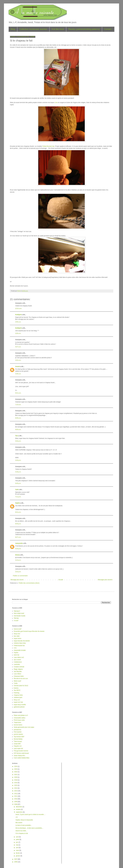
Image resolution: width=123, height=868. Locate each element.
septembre (19, 812)
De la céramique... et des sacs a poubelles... (29, 828)
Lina (56, 102)
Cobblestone (18, 662)
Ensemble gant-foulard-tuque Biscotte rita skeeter (29, 631)
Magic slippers (18, 669)
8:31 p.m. (18, 512)
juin (17, 842)
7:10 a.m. (18, 405)
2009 (16, 802)
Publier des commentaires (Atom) (29, 583)
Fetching (17, 693)
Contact (108, 29)
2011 (16, 796)
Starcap (16, 618)
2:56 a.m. (18, 322)
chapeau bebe (18, 695)
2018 (16, 780)
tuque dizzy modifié (20, 705)
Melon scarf (17, 681)
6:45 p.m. (18, 483)
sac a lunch (17, 660)
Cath (17, 490)
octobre (18, 809)
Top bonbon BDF (19, 737)
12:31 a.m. (19, 308)
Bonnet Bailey (18, 739)
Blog (13, 29)
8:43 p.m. (18, 524)
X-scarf (16, 621)
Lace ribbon (17, 674)
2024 (16, 766)
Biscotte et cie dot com (21, 679)
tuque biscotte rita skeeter (22, 641)
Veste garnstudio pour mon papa (24, 727)
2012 (16, 794)
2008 (16, 804)
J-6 (17, 817)
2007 (16, 859)
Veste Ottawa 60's (19, 756)
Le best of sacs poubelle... (24, 825)
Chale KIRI (17, 744)
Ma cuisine (19, 823)
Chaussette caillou (20, 718)
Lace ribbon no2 (19, 657)
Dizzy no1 (17, 700)
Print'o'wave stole (19, 720)
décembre (19, 807)
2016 (16, 783)
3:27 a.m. (18, 347)
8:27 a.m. (18, 537)
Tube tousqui (18, 741)
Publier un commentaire (20, 576)
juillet (18, 840)
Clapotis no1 (18, 746)
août (17, 837)
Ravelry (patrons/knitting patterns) (84, 29)
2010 (16, 799)
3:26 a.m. (18, 333)
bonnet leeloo (18, 725)
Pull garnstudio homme (21, 751)
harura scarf (18, 629)
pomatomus (17, 730)
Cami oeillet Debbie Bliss (22, 758)
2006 (16, 862)
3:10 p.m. (18, 549)
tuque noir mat (18, 702)
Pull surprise (18, 732)
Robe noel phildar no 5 (21, 715)
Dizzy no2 (17, 634)
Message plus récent (17, 580)
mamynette (19, 543)
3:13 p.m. (18, 560)
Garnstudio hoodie (20, 616)
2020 (16, 777)
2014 (16, 788)
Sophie (18, 503)
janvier (18, 856)
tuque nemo (17, 638)
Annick (18, 366)
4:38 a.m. (18, 374)
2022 (16, 772)
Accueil (61, 580)
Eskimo (16, 688)
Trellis (16, 683)
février (18, 853)
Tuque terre (17, 722)
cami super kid (18, 748)
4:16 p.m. (18, 472)
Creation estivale (19, 667)
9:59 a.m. (18, 429)
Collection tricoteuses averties (33, 29)
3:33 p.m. (18, 460)
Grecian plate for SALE (21, 686)
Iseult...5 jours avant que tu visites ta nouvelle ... (30, 815)
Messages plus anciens (105, 580)
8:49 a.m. (18, 418)
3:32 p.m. (18, 441)
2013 (16, 791)
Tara (17, 436)
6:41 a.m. (18, 393)
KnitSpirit (18, 315)
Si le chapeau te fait (22, 833)
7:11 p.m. (18, 497)
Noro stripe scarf (19, 613)
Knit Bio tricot (58, 29)
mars (18, 850)
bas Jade (17, 636)
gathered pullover (19, 707)
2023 (16, 769)
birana (17, 555)
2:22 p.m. (18, 572)
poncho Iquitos (18, 734)
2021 (16, 775)
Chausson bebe (19, 676)
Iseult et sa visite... (21, 831)
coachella (17, 664)
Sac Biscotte (18, 671)
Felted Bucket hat (48, 146)
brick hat (16, 655)
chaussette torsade (20, 650)
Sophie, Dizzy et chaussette (24, 820)
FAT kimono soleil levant (21, 753)
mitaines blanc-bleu (20, 643)
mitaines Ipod (18, 697)
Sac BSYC (17, 690)
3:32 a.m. (18, 360)
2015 (16, 785)
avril (17, 848)
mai (17, 845)
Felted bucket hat (19, 646)
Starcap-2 (17, 611)
